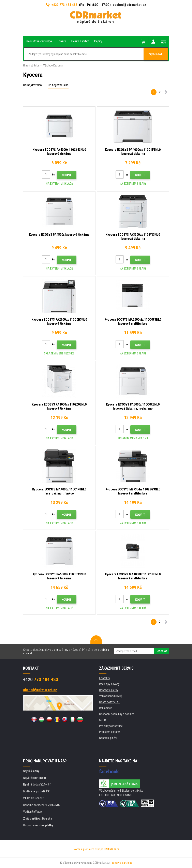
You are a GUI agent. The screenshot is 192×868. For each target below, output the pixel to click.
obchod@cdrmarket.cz (129, 5)
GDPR (102, 720)
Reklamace (106, 708)
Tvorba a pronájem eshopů (88, 849)
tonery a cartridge (122, 863)
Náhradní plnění (108, 738)
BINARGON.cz (112, 849)
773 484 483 (41, 680)
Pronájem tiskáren (110, 732)
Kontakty (105, 678)
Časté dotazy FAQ (110, 702)
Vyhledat (156, 54)
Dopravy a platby (109, 690)
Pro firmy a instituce (111, 726)
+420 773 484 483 (62, 5)
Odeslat (162, 651)
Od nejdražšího (32, 85)
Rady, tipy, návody (109, 684)
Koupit (67, 175)
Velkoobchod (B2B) (111, 696)
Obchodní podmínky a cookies (117, 714)
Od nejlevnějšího (58, 85)
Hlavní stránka (31, 65)
